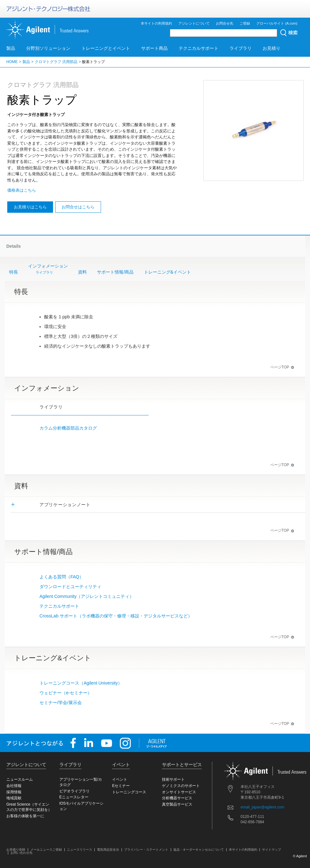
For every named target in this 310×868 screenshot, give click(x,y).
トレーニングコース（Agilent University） (81, 683)
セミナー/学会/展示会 (61, 703)
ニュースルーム (20, 779)
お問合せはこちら (78, 207)
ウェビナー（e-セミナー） (66, 693)
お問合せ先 (225, 23)
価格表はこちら (22, 190)
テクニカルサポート (199, 48)
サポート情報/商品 (115, 272)
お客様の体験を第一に (25, 816)
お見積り (271, 48)
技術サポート (173, 779)
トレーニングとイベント (106, 48)
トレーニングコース (129, 792)
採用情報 (14, 792)
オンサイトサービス (179, 792)
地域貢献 (14, 798)
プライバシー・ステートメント (146, 850)
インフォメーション (48, 269)
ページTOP (282, 367)
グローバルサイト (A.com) (277, 23)
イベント (120, 779)
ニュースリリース (80, 850)
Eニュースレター (74, 797)
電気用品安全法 (108, 850)
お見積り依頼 (16, 850)
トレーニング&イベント (167, 272)
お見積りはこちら (30, 207)
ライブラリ (241, 48)
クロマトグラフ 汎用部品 (56, 62)
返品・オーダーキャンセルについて (199, 850)
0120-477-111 (252, 817)
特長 (14, 272)
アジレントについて (194, 23)
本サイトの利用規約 (156, 23)
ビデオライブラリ (75, 791)
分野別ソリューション (48, 48)
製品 (11, 48)
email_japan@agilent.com (262, 807)
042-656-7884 (252, 822)
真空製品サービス (177, 804)
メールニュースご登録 (46, 850)
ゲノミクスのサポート (181, 786)
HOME (12, 62)
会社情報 (14, 786)
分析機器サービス (177, 798)
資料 (82, 272)
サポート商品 (154, 48)
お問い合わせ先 (21, 853)
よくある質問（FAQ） (62, 577)
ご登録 (245, 23)
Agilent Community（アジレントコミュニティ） (87, 596)
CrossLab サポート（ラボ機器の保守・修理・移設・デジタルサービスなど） (116, 616)
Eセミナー (121, 786)
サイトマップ (271, 850)
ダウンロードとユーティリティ (70, 587)
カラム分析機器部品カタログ (68, 428)
